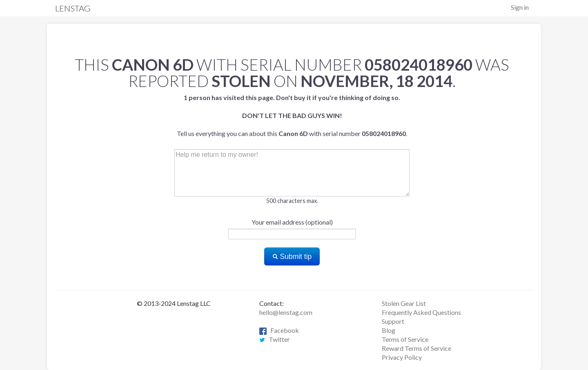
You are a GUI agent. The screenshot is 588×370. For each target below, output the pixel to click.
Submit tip (292, 256)
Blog (389, 330)
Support (393, 321)
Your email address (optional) (292, 222)
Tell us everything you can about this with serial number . (292, 115)
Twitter (275, 339)
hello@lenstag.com (286, 312)
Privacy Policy (402, 357)
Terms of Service (405, 339)
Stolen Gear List (404, 303)
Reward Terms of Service (416, 348)
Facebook (279, 330)
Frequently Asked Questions (421, 312)
